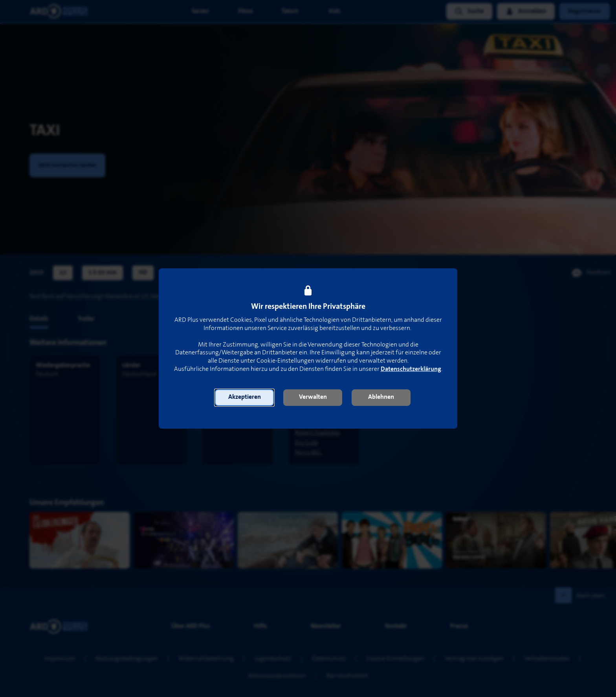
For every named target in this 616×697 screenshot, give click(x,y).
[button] (244, 398)
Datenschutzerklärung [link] (411, 369)
